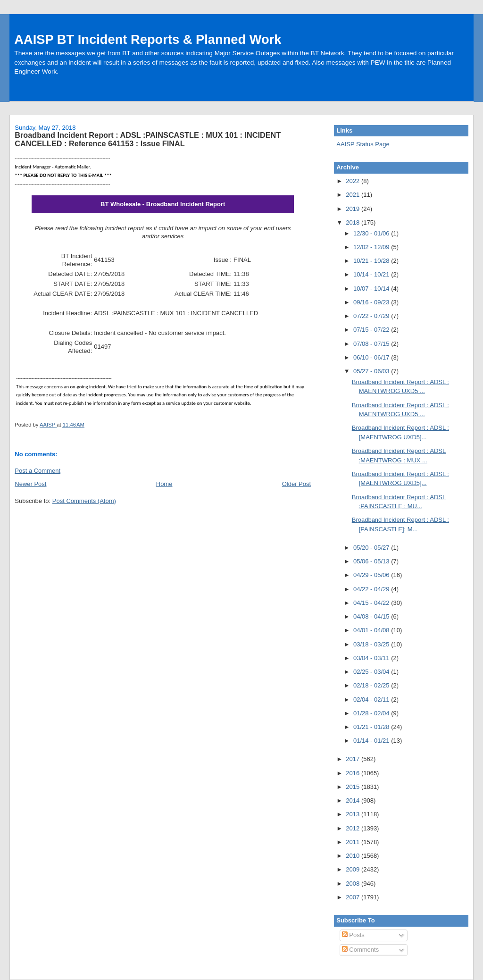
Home (164, 484)
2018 (354, 222)
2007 (354, 897)
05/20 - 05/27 (372, 548)
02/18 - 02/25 (372, 685)
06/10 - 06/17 (372, 357)
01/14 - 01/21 (372, 741)
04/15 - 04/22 (372, 603)
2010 (354, 856)
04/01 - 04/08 (372, 630)
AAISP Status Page (363, 144)
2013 (354, 814)
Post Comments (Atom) (84, 501)
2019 (354, 209)
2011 (354, 842)
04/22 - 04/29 (372, 589)
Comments (360, 950)
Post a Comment (37, 471)
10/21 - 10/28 (372, 261)
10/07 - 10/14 (372, 289)
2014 (354, 800)
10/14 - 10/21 (372, 274)
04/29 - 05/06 (372, 575)
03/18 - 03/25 (372, 644)
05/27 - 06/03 (372, 371)
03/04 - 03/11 (372, 658)
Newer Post (30, 484)
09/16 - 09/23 (372, 302)
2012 (354, 828)
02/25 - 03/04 (372, 672)
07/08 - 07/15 (372, 344)
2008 (354, 884)
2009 (354, 869)
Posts (353, 935)
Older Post (296, 484)
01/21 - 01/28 (372, 727)
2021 (354, 195)
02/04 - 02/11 (372, 699)
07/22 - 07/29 (372, 316)
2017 (354, 759)
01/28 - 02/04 (372, 713)
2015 (354, 787)
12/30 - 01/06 (372, 233)
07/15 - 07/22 (372, 330)
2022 (354, 181)
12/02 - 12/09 (372, 247)
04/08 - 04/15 (372, 616)
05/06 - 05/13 (372, 561)
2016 (354, 773)
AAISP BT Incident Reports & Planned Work (148, 39)
